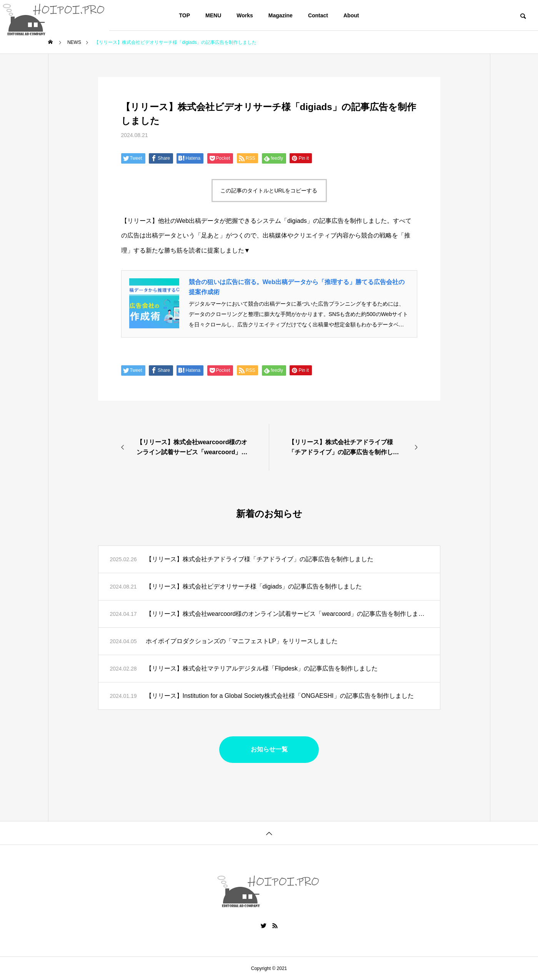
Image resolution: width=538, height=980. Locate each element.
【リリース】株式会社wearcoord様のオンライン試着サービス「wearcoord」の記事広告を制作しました (287, 614)
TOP (185, 15)
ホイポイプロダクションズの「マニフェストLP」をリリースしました (242, 641)
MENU (213, 15)
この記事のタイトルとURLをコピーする (269, 191)
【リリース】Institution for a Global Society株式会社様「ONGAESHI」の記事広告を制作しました (280, 696)
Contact (318, 15)
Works (245, 15)
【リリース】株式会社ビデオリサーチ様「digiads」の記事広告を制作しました (254, 586)
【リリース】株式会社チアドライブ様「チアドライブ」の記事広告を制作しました (260, 559)
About (351, 15)
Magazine (281, 15)
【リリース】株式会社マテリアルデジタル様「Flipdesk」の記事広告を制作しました (262, 668)
